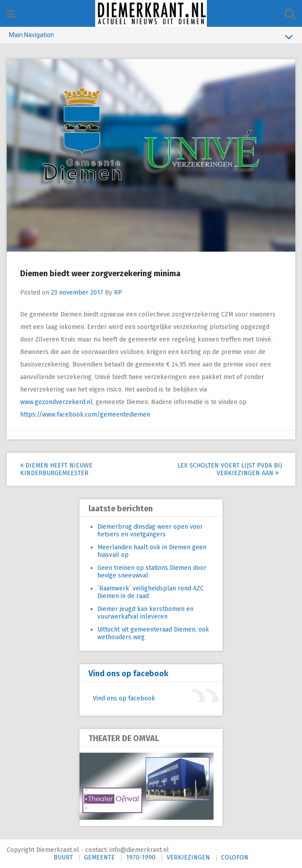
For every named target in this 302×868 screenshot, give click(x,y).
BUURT (63, 857)
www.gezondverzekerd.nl (56, 402)
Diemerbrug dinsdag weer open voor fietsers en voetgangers (150, 531)
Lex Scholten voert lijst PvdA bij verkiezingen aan (230, 469)
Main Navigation (151, 37)
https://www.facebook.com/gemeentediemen (85, 415)
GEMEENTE (99, 857)
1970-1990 (141, 857)
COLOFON (235, 857)
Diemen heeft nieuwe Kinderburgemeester (56, 469)
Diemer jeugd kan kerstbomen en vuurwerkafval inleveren (145, 613)
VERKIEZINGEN (188, 857)
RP (118, 293)
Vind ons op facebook (128, 674)
